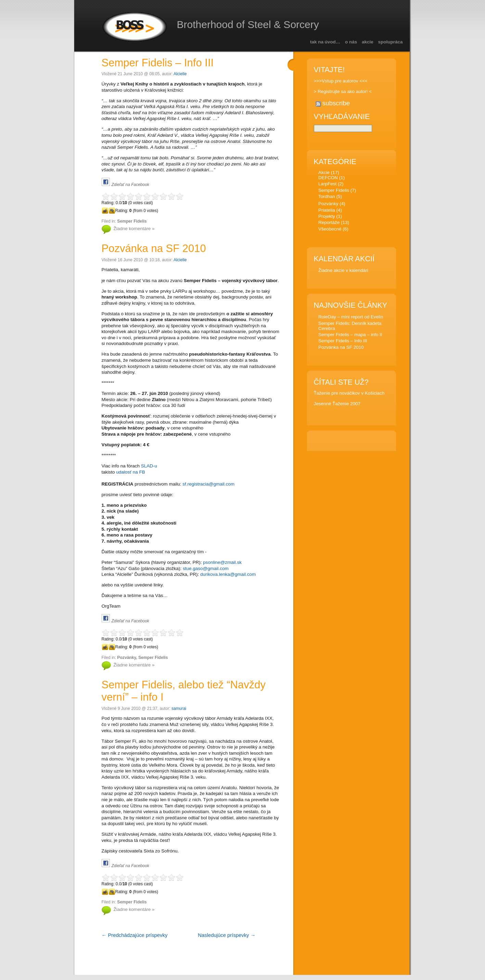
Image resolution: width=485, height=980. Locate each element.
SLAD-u (149, 466)
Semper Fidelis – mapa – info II (350, 336)
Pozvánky (126, 658)
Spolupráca (391, 42)
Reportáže (329, 223)
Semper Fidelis (132, 221)
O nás (351, 42)
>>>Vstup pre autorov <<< (341, 81)
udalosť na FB (131, 472)
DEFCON (328, 179)
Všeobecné (330, 230)
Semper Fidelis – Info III (158, 63)
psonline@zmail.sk (222, 562)
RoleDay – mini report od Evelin (351, 318)
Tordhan (327, 197)
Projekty (327, 217)
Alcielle (180, 74)
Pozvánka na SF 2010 (154, 248)
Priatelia (327, 211)
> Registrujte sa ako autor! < (343, 91)
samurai (179, 708)
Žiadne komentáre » (134, 229)
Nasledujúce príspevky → (227, 935)
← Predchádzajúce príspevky (135, 935)
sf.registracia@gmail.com (208, 484)
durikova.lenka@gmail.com (228, 574)
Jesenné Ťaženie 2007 (337, 405)
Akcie (368, 42)
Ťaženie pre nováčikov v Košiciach (349, 394)
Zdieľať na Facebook (130, 185)
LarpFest (327, 185)
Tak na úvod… (325, 42)
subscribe (336, 103)
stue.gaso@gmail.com (206, 568)
